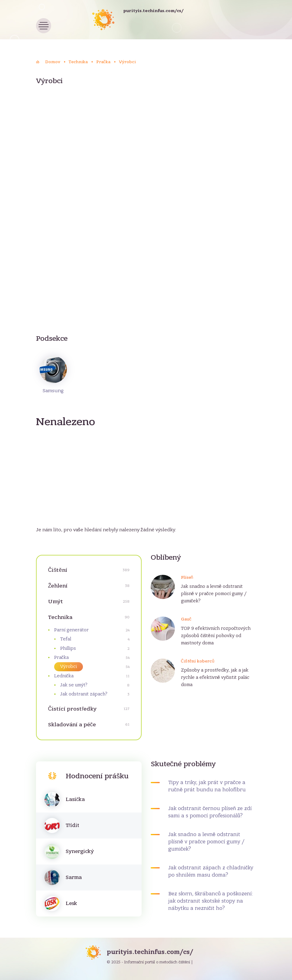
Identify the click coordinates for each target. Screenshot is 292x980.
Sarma (74, 877)
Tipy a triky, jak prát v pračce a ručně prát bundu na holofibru (207, 786)
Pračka (62, 657)
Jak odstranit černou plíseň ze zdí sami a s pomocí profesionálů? (210, 812)
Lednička (64, 676)
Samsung (53, 375)
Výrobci (69, 666)
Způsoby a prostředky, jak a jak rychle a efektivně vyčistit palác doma (215, 677)
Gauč (186, 619)
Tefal (66, 639)
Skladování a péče (72, 725)
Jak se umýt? (74, 685)
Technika (60, 617)
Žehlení (58, 586)
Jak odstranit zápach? (84, 694)
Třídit (73, 825)
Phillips (68, 648)
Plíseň (187, 577)
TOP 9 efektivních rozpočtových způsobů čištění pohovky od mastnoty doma (216, 636)
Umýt (56, 602)
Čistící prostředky (72, 709)
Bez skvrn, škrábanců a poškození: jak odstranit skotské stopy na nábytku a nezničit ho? (211, 901)
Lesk (71, 903)
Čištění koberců (198, 661)
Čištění (58, 570)
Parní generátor (71, 630)
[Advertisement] (146, 141)
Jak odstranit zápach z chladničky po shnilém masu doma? (211, 871)
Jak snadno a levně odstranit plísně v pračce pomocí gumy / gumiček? (214, 594)
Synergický (80, 851)
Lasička (75, 799)
